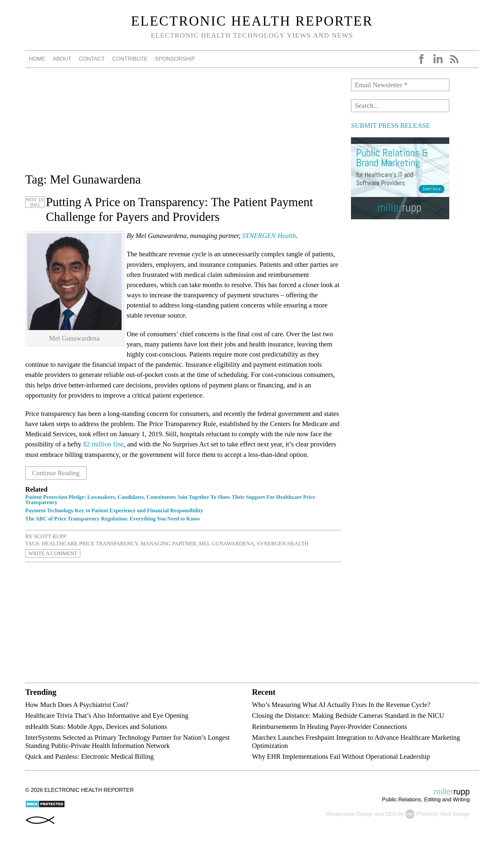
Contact (92, 59)
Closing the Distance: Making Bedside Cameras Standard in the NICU (348, 715)
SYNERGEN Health (269, 235)
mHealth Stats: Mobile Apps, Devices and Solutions (96, 726)
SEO (391, 814)
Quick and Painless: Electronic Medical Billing (89, 756)
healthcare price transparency (90, 544)
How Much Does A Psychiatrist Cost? (77, 705)
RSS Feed (454, 59)
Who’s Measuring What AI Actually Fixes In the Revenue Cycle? (341, 705)
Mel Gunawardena (226, 544)
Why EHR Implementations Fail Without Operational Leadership (341, 756)
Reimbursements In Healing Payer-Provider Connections (330, 726)
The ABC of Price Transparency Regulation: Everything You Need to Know (113, 519)
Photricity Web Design (443, 814)
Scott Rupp (50, 536)
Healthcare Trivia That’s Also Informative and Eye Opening (107, 715)
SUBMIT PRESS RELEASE (390, 125)
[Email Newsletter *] (400, 85)
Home (37, 59)
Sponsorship (175, 59)
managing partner (168, 544)
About (62, 59)
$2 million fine (104, 444)
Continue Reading (57, 473)
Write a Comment (54, 553)
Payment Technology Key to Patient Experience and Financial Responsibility (114, 510)
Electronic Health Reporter (252, 21)
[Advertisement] (183, 125)
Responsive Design (349, 814)
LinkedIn (438, 59)
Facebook (421, 59)
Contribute (130, 59)
